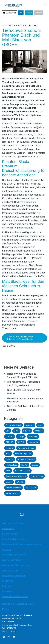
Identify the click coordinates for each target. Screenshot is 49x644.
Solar (8, 471)
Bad (21, 13)
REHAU (24, 465)
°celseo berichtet (13, 425)
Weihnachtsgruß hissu (13, 523)
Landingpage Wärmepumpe (16, 565)
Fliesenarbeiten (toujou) (14, 555)
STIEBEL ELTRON (22, 471)
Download (7, 586)
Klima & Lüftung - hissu (14, 539)
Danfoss (10, 437)
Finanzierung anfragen (13, 576)
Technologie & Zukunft (16, 476)
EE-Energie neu (10, 534)
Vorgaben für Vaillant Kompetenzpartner (22, 544)
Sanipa (35, 465)
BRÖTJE (27, 431)
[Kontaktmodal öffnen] (39, 5)
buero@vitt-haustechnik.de (20, 625)
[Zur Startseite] (16, 5)
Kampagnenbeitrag (26, 448)
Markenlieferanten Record (15, 597)
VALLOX (20, 482)
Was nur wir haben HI (13, 560)
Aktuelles (30, 425)
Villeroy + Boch (13, 493)
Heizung (10, 448)
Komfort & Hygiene (23, 454)
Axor (40, 425)
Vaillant (9, 482)
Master (6, 609)
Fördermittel (8, 581)
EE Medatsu (8, 529)
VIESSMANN (31, 488)
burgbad (39, 431)
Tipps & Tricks (37, 476)
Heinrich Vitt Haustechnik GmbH (18, 604)
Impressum (8, 591)
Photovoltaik (11, 465)
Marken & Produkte (26, 459)
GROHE (21, 442)
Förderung (33, 437)
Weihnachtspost (10, 570)
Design (29, 13)
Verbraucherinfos (14, 488)
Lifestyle (38, 13)
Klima (8, 454)
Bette (16, 431)
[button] (45, 5)
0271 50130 (11, 628)
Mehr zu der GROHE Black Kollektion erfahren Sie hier (20, 338)
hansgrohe (34, 442)
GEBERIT (10, 442)
